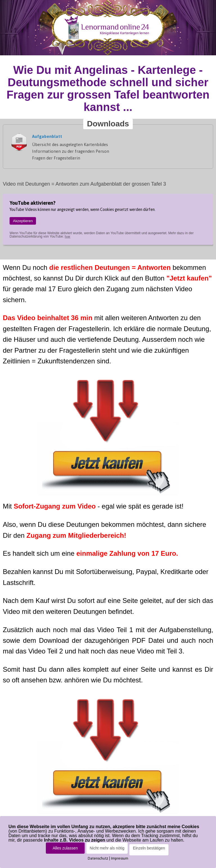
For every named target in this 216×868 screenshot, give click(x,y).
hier (67, 236)
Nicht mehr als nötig (107, 848)
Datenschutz (98, 858)
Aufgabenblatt (47, 136)
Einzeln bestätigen (149, 848)
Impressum (120, 858)
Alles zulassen (65, 848)
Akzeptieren (23, 221)
